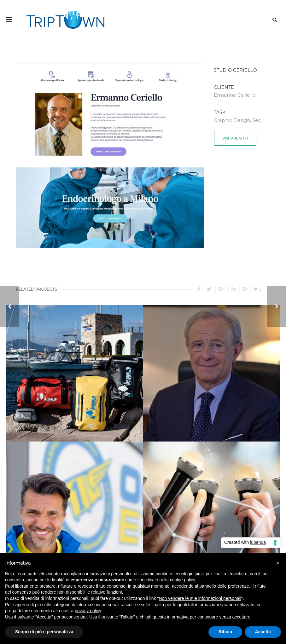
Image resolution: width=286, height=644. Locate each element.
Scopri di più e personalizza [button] (44, 632)
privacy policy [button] (88, 611)
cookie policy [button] (182, 580)
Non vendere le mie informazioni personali (200, 598)
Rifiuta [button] (225, 632)
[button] (278, 563)
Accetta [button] (263, 632)
